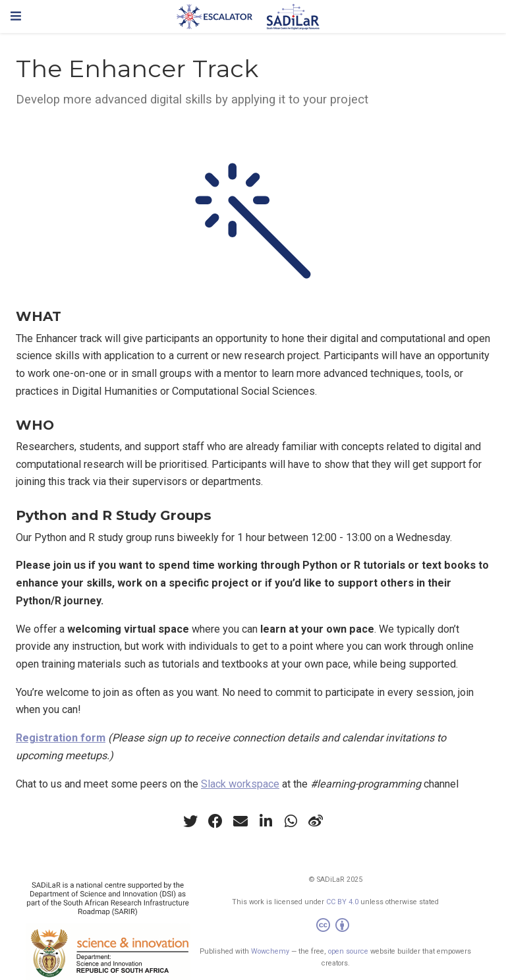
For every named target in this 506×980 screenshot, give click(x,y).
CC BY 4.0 (342, 902)
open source (348, 951)
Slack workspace (240, 784)
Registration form (61, 738)
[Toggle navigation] (16, 16)
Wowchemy (270, 951)
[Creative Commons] (335, 927)
